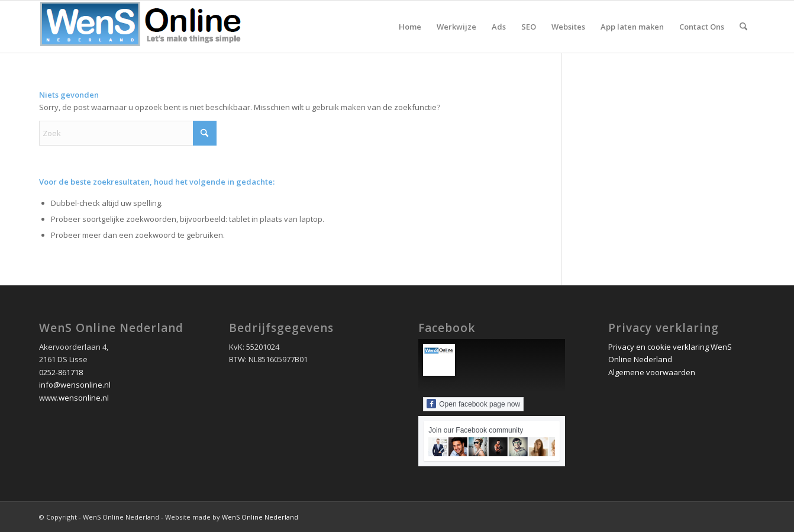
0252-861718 (61, 372)
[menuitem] (410, 27)
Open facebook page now (473, 404)
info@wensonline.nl (75, 385)
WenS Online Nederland (260, 517)
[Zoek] (743, 27)
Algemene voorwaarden (652, 372)
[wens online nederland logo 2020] (143, 27)
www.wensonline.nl (74, 398)
